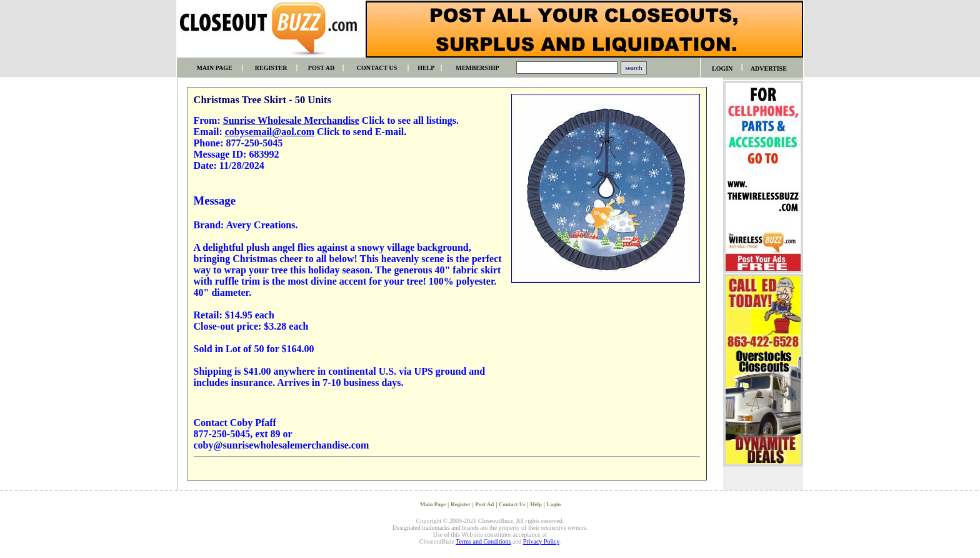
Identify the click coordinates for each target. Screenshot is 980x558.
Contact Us (512, 504)
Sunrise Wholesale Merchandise (291, 120)
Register (461, 504)
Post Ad (485, 504)
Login (554, 504)
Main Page (433, 504)
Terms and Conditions (483, 541)
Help (537, 504)
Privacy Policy (541, 541)
